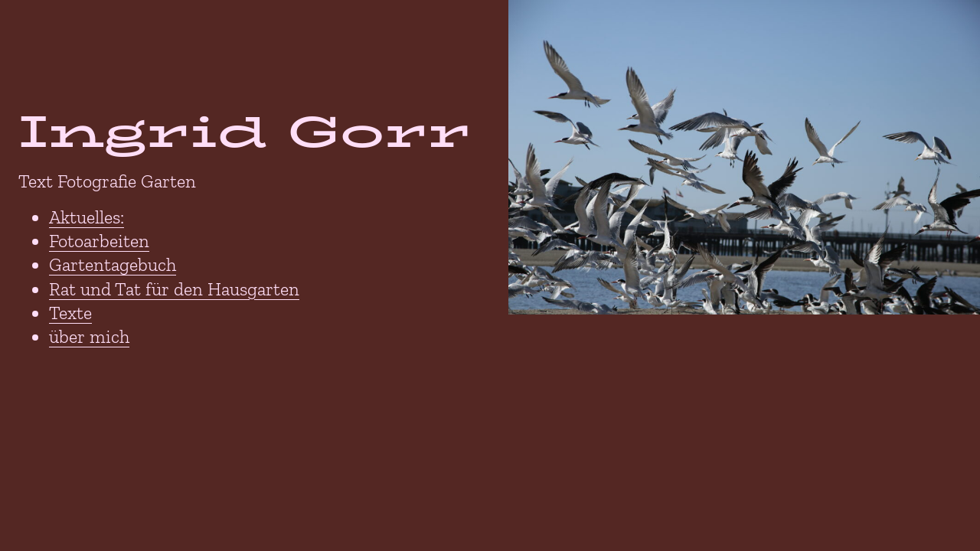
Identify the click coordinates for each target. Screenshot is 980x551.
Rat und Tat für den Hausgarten (174, 289)
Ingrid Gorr (245, 131)
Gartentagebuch (113, 264)
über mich (89, 336)
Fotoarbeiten (99, 241)
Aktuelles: (87, 217)
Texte (70, 313)
